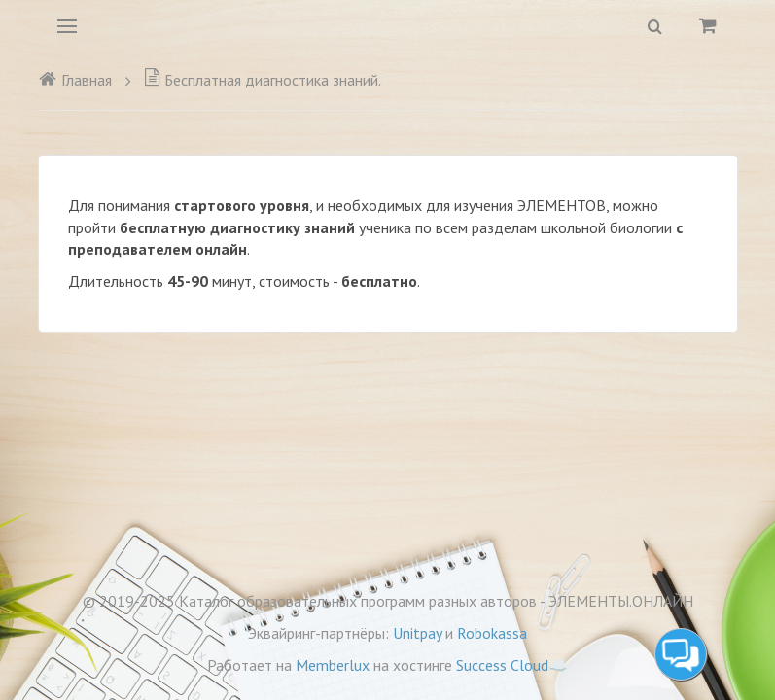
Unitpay (417, 633)
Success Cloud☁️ (512, 665)
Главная (75, 80)
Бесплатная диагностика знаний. (263, 80)
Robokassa (492, 633)
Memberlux (333, 665)
